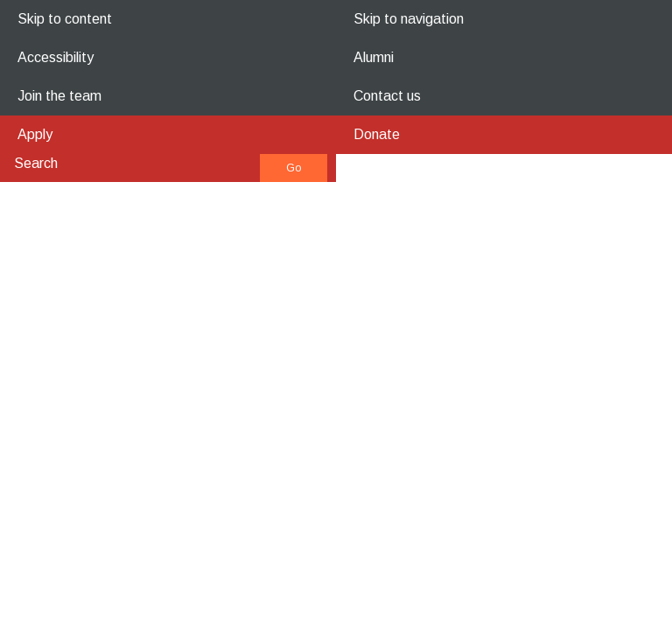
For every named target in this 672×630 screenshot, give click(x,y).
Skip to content (65, 19)
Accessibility (56, 57)
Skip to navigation (409, 19)
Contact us (387, 96)
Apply (35, 134)
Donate (377, 134)
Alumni (374, 57)
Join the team (59, 96)
